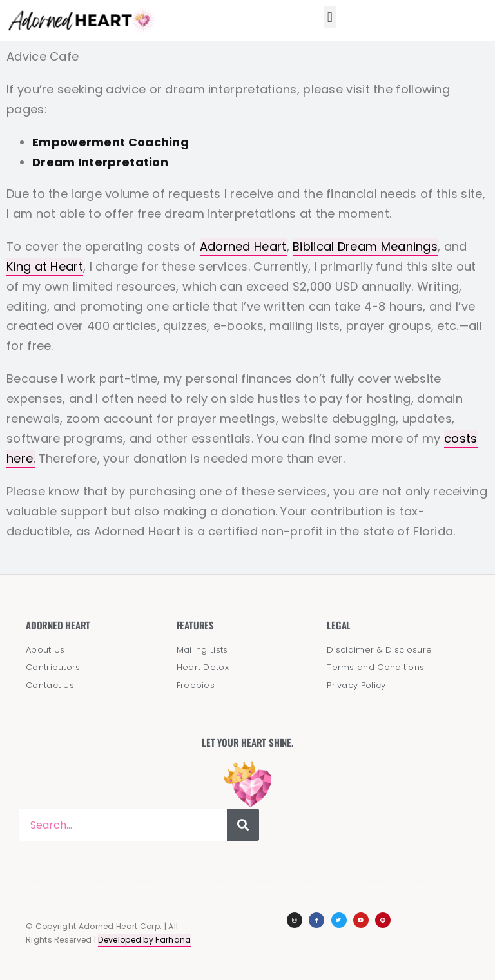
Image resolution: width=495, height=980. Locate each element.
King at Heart (45, 266)
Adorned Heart (243, 246)
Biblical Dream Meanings (365, 246)
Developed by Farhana (144, 940)
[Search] (243, 825)
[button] (330, 17)
